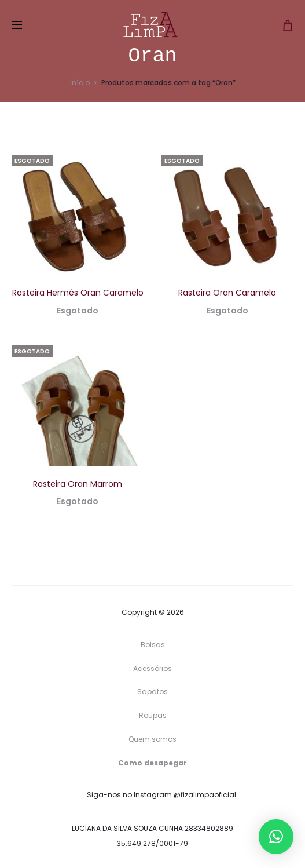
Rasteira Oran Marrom (78, 484)
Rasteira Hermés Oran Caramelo (78, 293)
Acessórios (152, 668)
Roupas (153, 715)
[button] (276, 837)
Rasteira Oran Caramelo (227, 293)
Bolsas (153, 645)
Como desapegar (152, 763)
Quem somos (152, 739)
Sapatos (152, 692)
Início (80, 83)
